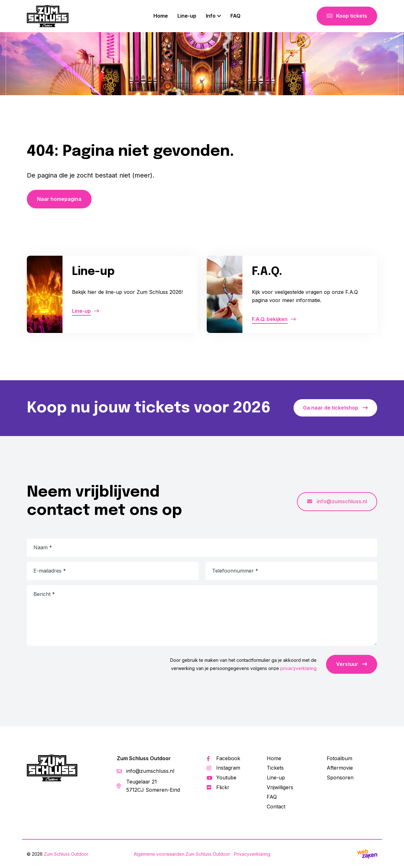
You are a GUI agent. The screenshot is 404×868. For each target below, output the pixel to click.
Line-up (187, 16)
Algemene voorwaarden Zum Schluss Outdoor (182, 854)
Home (161, 16)
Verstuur (352, 664)
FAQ (235, 16)
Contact (276, 807)
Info (211, 16)
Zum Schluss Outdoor (66, 854)
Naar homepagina (59, 199)
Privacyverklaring (252, 854)
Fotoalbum (339, 758)
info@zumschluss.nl (337, 501)
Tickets (275, 768)
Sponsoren (340, 778)
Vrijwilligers (280, 787)
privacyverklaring (298, 668)
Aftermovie (340, 768)
